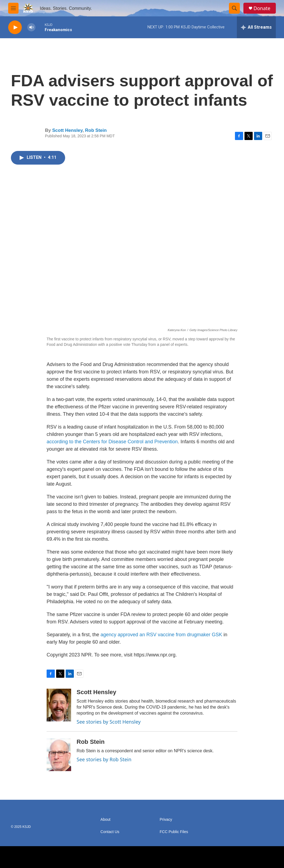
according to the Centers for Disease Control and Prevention (112, 442)
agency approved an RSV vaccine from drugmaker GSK (161, 635)
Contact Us (110, 832)
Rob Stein (96, 130)
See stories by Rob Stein (104, 759)
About (106, 820)
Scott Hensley (67, 130)
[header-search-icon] (234, 8)
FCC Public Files (174, 832)
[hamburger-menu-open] (13, 8)
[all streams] (256, 27)
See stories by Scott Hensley (109, 722)
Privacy (166, 820)
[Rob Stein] (59, 755)
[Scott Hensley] (59, 705)
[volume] (31, 27)
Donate (262, 8)
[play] (15, 27)
